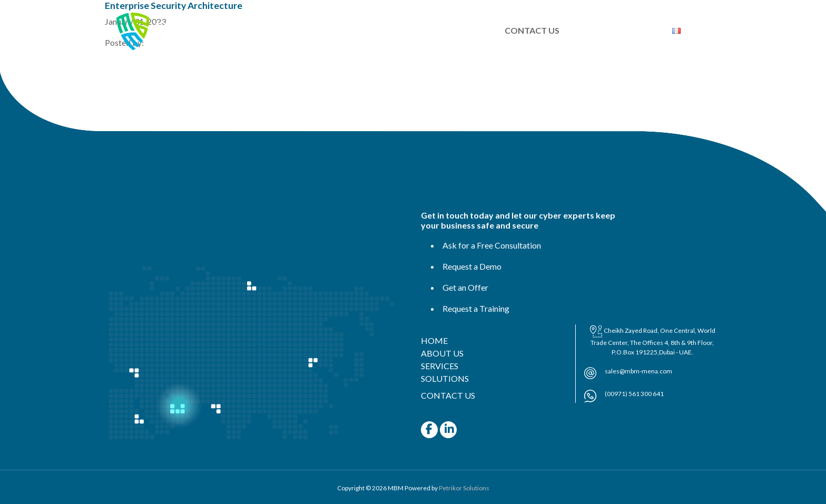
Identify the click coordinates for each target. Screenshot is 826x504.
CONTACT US (532, 30)
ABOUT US (335, 30)
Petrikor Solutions (464, 488)
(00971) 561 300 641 (634, 394)
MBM (396, 488)
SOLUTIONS (460, 30)
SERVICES (396, 30)
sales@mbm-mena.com (638, 371)
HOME (280, 30)
